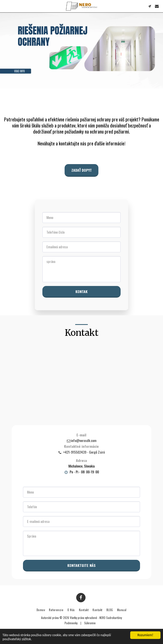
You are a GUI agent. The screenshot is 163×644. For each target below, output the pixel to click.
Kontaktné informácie (81, 448)
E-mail (81, 436)
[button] (6, 6)
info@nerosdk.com (81, 442)
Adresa (81, 462)
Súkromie (90, 623)
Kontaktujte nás (82, 567)
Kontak (82, 291)
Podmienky (71, 623)
